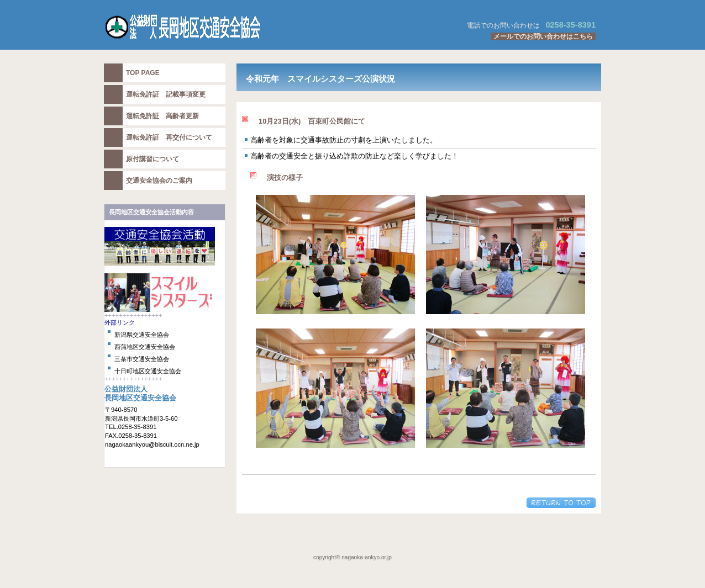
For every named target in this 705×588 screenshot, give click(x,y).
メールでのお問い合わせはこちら (543, 36)
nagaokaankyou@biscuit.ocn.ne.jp (152, 444)
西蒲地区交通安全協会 (145, 347)
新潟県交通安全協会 (142, 335)
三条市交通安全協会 (142, 359)
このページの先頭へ (561, 503)
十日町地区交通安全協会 (148, 371)
